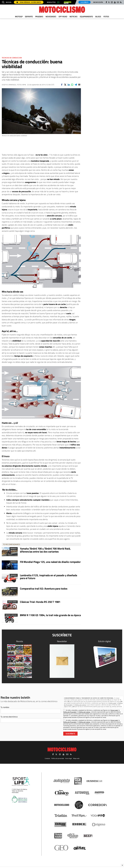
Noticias (74, 17)
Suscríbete (84, 2)
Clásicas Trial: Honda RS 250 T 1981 (40, 602)
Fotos (106, 17)
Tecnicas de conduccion (12, 58)
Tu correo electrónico (9, 717)
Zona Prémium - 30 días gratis (29, 2)
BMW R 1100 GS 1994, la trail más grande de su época (50, 615)
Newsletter (51, 2)
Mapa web (76, 758)
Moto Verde (12, 602)
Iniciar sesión (98, 2)
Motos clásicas (11, 615)
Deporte (29, 17)
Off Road (63, 17)
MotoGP (19, 17)
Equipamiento (86, 17)
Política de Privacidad (70, 712)
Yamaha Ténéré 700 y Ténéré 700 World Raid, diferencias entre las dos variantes (45, 550)
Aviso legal (69, 758)
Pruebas (39, 17)
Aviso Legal (113, 703)
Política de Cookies (80, 705)
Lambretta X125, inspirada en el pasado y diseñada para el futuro (49, 577)
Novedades (51, 17)
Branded (14, 549)
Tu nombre (5, 707)
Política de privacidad (58, 758)
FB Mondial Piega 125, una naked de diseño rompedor (50, 562)
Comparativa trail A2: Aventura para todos (44, 589)
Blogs (98, 17)
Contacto (47, 758)
